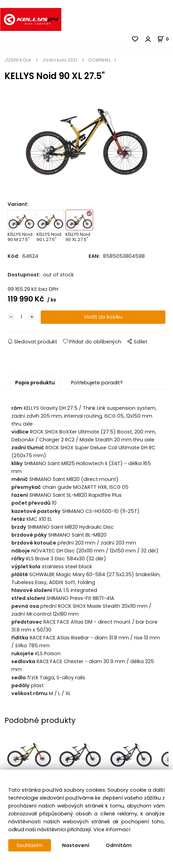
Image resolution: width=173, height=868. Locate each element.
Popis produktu (35, 383)
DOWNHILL (99, 60)
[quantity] (21, 317)
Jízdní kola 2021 (60, 60)
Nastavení (76, 845)
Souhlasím (30, 845)
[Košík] (165, 39)
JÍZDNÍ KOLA (18, 60)
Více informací (112, 829)
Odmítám (119, 845)
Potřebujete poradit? (97, 383)
